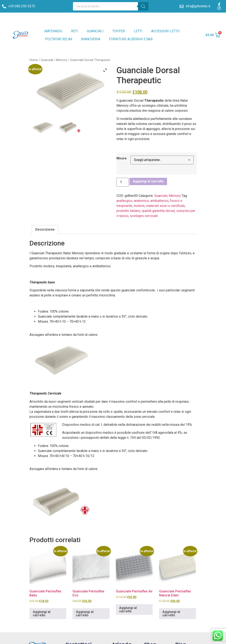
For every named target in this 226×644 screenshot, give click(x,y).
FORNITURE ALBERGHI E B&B (131, 39)
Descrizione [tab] (45, 229)
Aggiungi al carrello (148, 181)
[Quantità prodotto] (123, 182)
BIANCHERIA (91, 39)
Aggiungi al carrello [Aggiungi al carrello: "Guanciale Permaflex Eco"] (85, 613)
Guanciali (47, 60)
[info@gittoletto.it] (182, 6)
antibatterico (159, 201)
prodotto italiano (128, 211)
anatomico (141, 201)
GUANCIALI (95, 31)
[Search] (143, 6)
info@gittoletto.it (198, 6)
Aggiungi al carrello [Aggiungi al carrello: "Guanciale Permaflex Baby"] (42, 613)
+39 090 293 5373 (22, 6)
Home (34, 60)
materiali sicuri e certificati (165, 206)
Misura (121, 158)
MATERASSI (53, 31)
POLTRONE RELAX (59, 39)
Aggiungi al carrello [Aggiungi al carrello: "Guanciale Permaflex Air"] (128, 610)
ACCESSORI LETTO (165, 31)
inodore (139, 206)
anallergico (124, 201)
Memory (62, 60)
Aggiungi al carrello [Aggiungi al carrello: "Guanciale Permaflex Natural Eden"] (171, 613)
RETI (75, 31)
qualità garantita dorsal (158, 211)
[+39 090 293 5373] (4, 6)
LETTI (138, 31)
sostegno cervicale (144, 216)
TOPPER (119, 31)
